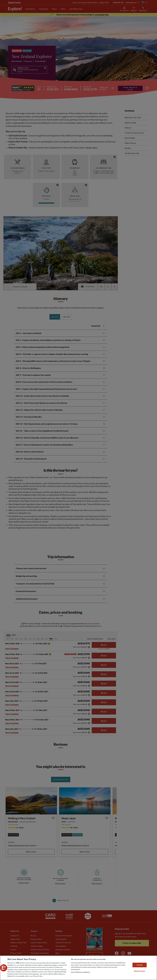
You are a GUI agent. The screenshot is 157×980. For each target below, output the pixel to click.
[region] (78, 968)
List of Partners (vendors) (80, 972)
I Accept (140, 965)
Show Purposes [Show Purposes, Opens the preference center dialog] (140, 971)
